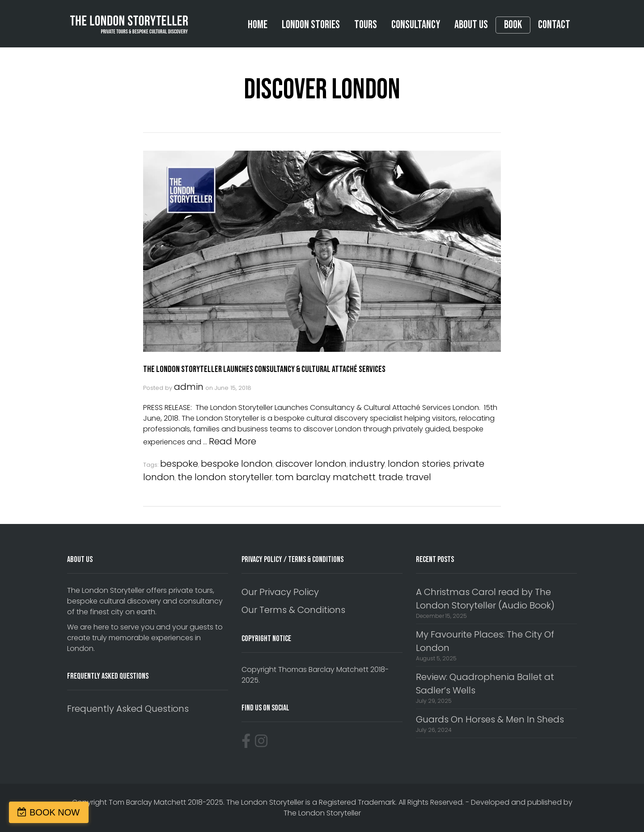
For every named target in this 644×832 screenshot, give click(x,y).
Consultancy (416, 25)
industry (367, 464)
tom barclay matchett (325, 477)
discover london (311, 464)
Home (258, 25)
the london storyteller (225, 477)
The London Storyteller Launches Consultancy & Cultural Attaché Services (264, 369)
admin (189, 387)
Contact (554, 25)
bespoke (179, 464)
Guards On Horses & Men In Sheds (490, 719)
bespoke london (237, 464)
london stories (419, 464)
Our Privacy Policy (280, 592)
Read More (233, 441)
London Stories (311, 25)
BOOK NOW (55, 812)
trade (391, 477)
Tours (366, 25)
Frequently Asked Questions (128, 709)
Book (513, 25)
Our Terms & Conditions (293, 610)
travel (418, 477)
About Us (471, 25)
